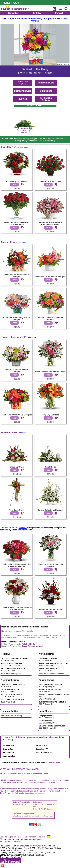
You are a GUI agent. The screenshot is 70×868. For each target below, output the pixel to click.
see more (24, 147)
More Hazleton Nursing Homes (51, 674)
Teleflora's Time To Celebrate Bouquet (50, 319)
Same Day (13, 13)
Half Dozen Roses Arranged (30, 646)
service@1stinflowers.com (43, 816)
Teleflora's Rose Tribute (50, 181)
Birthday (37, 13)
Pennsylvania (54, 763)
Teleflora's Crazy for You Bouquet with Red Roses (17, 608)
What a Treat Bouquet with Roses (50, 372)
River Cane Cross (17, 510)
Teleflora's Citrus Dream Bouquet (17, 415)
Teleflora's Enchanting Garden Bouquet (17, 319)
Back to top (8, 740)
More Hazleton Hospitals (11, 674)
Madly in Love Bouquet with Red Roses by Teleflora (17, 565)
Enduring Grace (17, 467)
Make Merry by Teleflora (17, 181)
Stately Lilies (50, 467)
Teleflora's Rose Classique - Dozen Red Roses (17, 223)
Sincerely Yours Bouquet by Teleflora (50, 565)
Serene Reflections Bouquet (50, 510)
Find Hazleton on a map (12, 716)
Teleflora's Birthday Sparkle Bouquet (17, 275)
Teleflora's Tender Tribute (50, 609)
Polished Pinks (28, 644)
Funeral (59, 13)
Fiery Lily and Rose (50, 415)
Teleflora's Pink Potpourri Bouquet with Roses (50, 223)
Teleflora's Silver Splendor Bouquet (17, 371)
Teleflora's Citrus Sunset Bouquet (50, 277)
